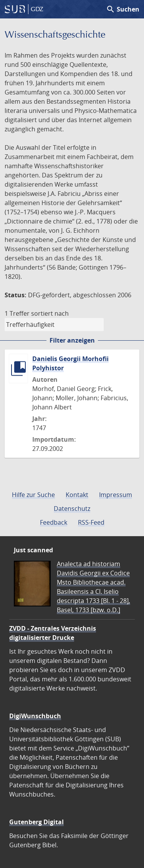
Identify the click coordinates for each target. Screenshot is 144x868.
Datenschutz (72, 509)
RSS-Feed (91, 522)
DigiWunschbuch (35, 716)
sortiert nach (50, 313)
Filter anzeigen (72, 340)
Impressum (116, 495)
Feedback (54, 522)
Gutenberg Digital (36, 822)
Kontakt (77, 495)
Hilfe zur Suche (33, 495)
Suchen (123, 9)
